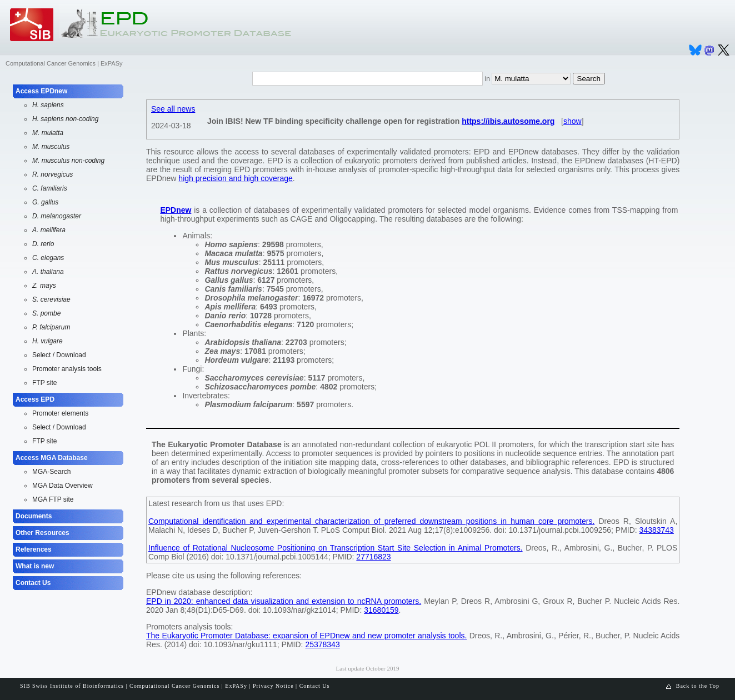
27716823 (373, 557)
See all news (173, 109)
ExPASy (112, 63)
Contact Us (33, 583)
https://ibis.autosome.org (508, 121)
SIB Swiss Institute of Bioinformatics (72, 686)
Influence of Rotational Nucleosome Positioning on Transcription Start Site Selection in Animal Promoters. (336, 548)
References (34, 549)
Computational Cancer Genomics (51, 63)
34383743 (657, 530)
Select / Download (59, 355)
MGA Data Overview (62, 486)
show (572, 121)
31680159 (381, 610)
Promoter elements (60, 413)
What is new (35, 566)
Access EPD (35, 399)
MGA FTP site (53, 499)
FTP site (44, 383)
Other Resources (42, 533)
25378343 (322, 644)
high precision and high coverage (235, 178)
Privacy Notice (273, 686)
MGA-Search (51, 472)
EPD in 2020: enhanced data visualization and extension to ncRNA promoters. (284, 601)
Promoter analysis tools (67, 369)
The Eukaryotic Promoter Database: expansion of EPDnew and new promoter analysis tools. (306, 636)
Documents (34, 516)
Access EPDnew (41, 91)
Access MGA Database (52, 458)
